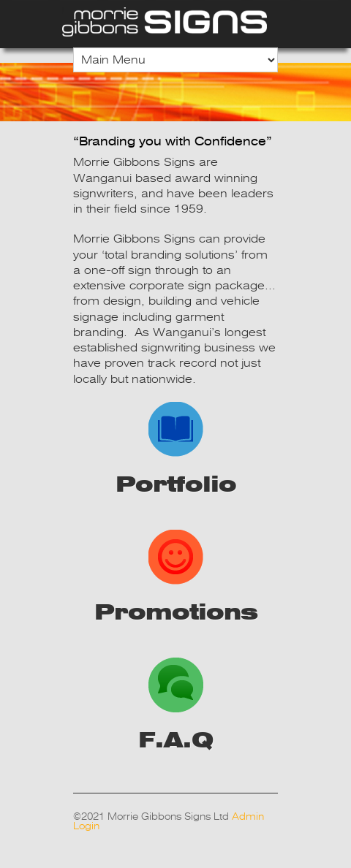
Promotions (176, 577)
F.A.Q (175, 705)
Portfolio (176, 449)
